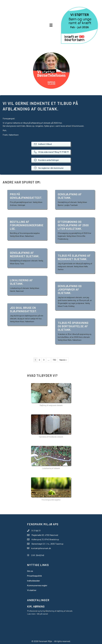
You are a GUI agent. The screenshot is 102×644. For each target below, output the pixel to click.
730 (54, 360)
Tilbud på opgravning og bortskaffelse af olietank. (73, 326)
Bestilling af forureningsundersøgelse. (27, 225)
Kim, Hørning (36, 606)
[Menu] (51, 25)
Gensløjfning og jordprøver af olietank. (70, 289)
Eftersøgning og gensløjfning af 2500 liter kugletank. (73, 225)
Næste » (63, 360)
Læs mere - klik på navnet (38, 614)
